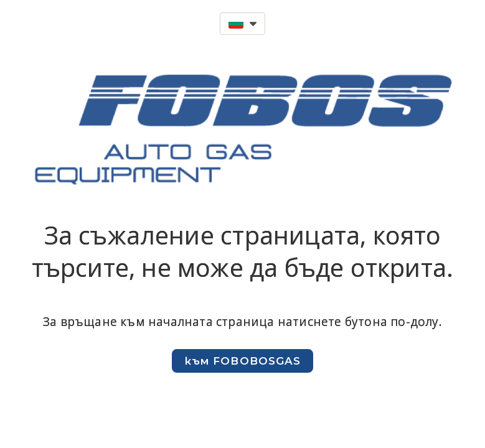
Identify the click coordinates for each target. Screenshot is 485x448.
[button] (242, 24)
